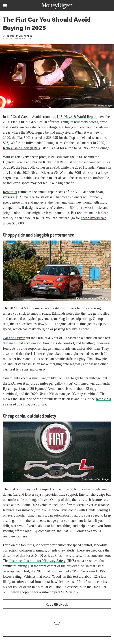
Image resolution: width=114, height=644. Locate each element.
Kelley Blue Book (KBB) (21, 148)
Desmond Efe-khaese (20, 36)
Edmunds (59, 313)
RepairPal (10, 192)
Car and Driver (14, 338)
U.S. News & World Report (77, 117)
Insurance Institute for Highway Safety (37, 561)
